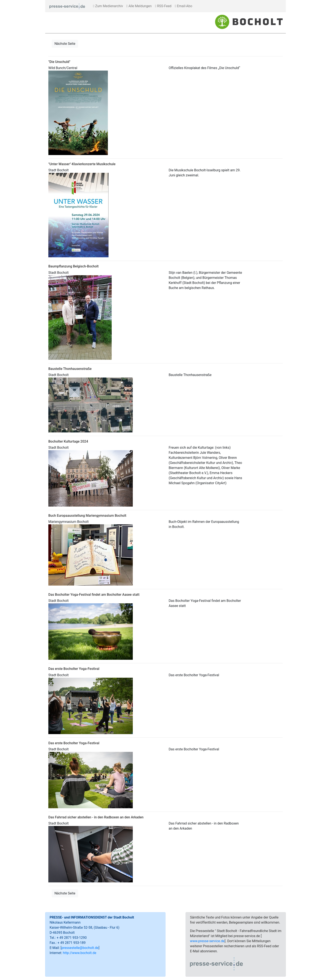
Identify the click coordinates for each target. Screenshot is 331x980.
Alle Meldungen (139, 6)
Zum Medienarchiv (108, 6)
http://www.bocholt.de (80, 953)
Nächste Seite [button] (65, 44)
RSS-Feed (163, 6)
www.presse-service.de (207, 941)
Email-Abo (183, 6)
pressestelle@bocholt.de (80, 948)
